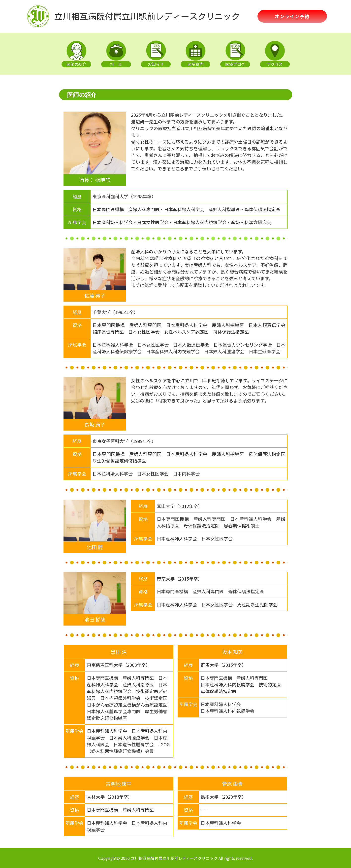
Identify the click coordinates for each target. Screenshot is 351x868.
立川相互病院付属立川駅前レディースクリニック (147, 16)
